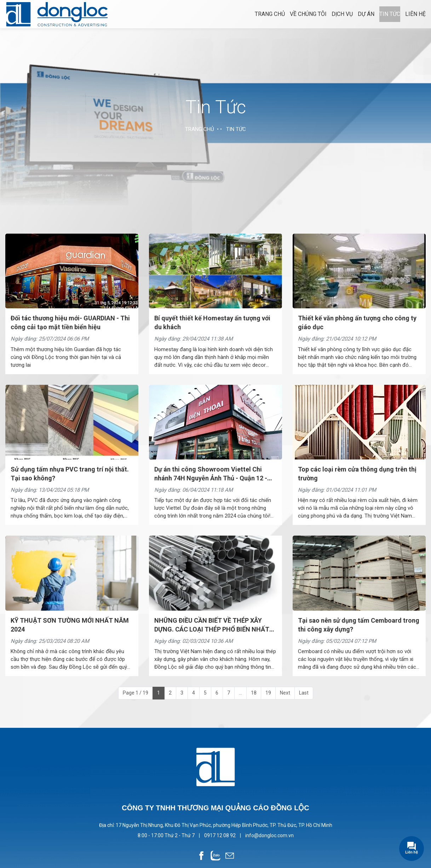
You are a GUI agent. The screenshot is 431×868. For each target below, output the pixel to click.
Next (285, 693)
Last (304, 693)
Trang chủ (270, 14)
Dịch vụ (342, 14)
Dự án (366, 14)
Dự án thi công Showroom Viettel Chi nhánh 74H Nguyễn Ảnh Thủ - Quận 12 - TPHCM (211, 478)
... (240, 693)
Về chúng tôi (308, 14)
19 (268, 693)
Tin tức (390, 14)
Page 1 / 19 (136, 693)
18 (254, 693)
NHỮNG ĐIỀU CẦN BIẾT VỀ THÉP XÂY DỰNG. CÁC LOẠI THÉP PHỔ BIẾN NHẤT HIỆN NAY (212, 629)
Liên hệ (415, 14)
